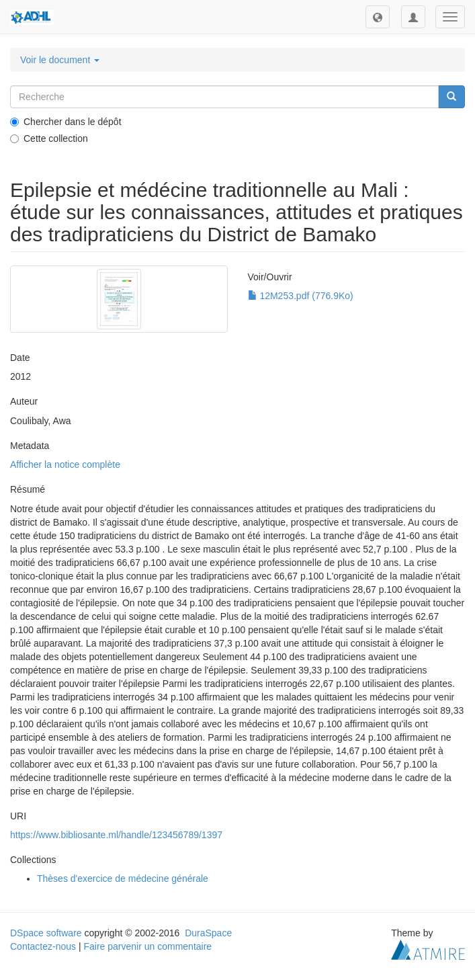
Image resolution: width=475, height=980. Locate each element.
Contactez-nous (43, 946)
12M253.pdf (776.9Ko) (301, 296)
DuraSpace (208, 933)
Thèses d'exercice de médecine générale (123, 879)
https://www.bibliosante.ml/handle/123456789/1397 (116, 835)
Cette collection (49, 138)
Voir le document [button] (60, 60)
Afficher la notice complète (65, 464)
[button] (378, 17)
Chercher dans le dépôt (66, 122)
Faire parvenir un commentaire (147, 946)
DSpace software (46, 933)
